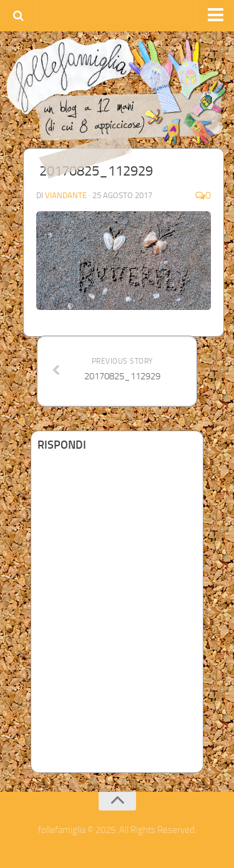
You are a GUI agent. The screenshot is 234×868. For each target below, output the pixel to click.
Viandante (66, 195)
